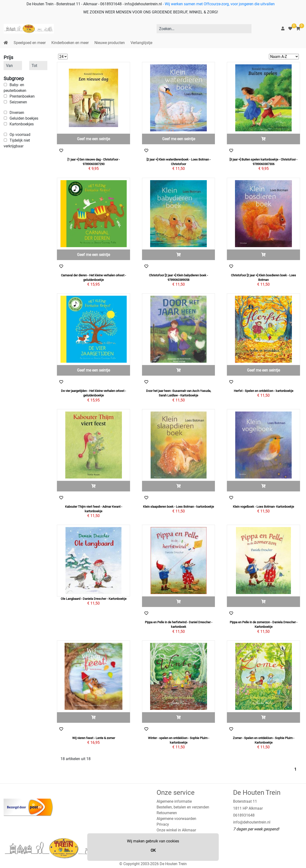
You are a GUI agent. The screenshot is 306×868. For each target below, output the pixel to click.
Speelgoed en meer (30, 43)
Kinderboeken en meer (70, 43)
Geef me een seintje (93, 139)
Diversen (17, 113)
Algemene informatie (174, 801)
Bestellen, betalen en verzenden (183, 807)
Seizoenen (18, 102)
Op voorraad (20, 135)
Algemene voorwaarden (176, 819)
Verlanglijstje (141, 43)
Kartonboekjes (22, 124)
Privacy (163, 824)
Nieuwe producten (110, 43)
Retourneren (167, 813)
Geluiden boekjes (24, 118)
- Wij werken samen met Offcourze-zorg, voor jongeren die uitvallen (218, 4)
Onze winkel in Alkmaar (176, 830)
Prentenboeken (22, 96)
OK (153, 850)
